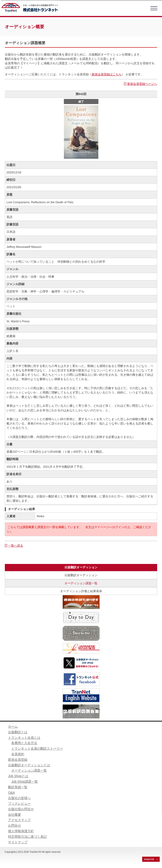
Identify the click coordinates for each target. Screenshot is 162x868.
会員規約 (18, 754)
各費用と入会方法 (24, 743)
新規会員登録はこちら (107, 74)
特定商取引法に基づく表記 (27, 837)
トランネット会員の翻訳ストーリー (37, 748)
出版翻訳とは (18, 732)
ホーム (13, 726)
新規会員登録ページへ (142, 84)
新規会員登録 (18, 760)
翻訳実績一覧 (18, 787)
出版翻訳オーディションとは (29, 765)
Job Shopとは (18, 776)
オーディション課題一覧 (81, 583)
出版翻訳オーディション (81, 575)
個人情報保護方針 (21, 831)
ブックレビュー (19, 803)
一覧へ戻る (16, 546)
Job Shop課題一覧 (25, 782)
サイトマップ (18, 842)
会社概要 (15, 815)
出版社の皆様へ (19, 798)
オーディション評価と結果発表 (81, 591)
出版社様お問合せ (21, 809)
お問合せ (15, 825)
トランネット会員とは (24, 738)
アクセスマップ (19, 820)
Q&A (12, 793)
